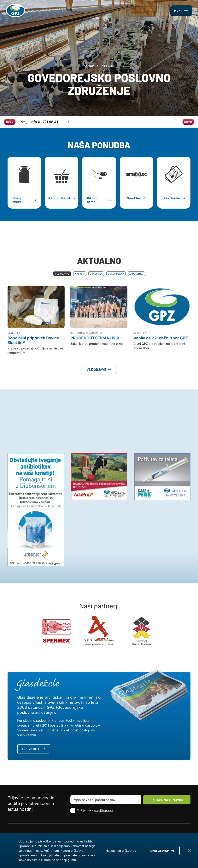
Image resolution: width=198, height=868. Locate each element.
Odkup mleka (116, 274)
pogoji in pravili (104, 810)
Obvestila (96, 274)
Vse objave (62, 274)
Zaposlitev (136, 274)
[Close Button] (189, 851)
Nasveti (80, 274)
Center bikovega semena (86, 333)
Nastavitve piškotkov (121, 851)
